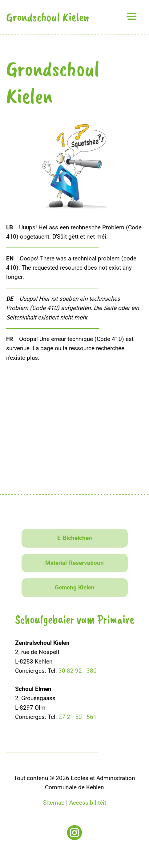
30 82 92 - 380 (78, 671)
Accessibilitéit (88, 803)
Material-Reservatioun (74, 563)
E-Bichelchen (75, 538)
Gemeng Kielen (75, 587)
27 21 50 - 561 (78, 717)
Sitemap (54, 803)
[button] (131, 16)
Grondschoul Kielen (48, 17)
